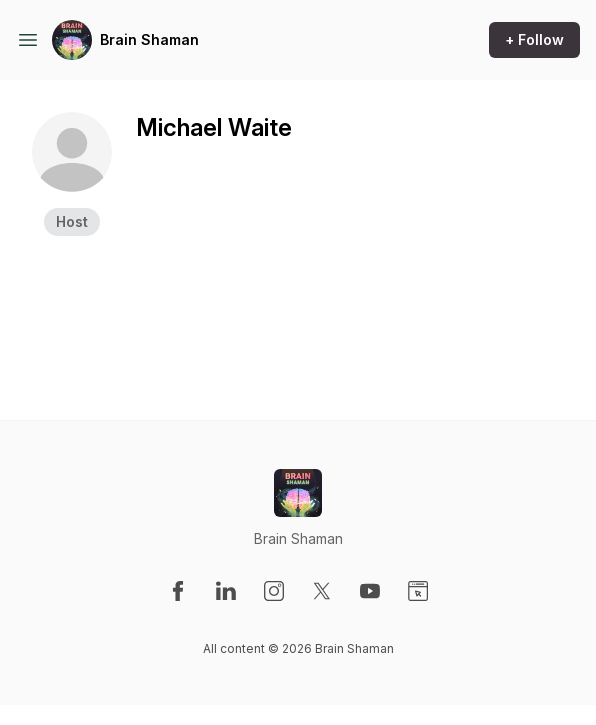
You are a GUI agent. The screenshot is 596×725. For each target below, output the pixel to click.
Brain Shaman (149, 39)
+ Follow (534, 39)
